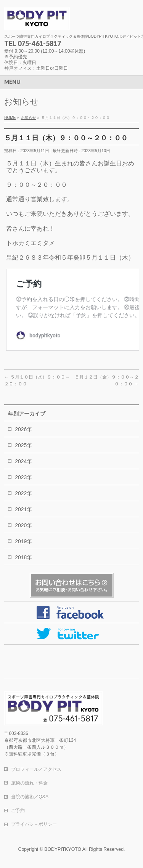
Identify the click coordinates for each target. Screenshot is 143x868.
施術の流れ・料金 (29, 783)
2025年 (23, 445)
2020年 (23, 525)
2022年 (23, 493)
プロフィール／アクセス (36, 769)
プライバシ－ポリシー (34, 824)
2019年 (23, 541)
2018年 (23, 557)
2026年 (23, 429)
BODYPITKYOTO (63, 849)
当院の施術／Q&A (30, 797)
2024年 (23, 461)
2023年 (23, 477)
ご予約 (18, 810)
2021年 (23, 509)
